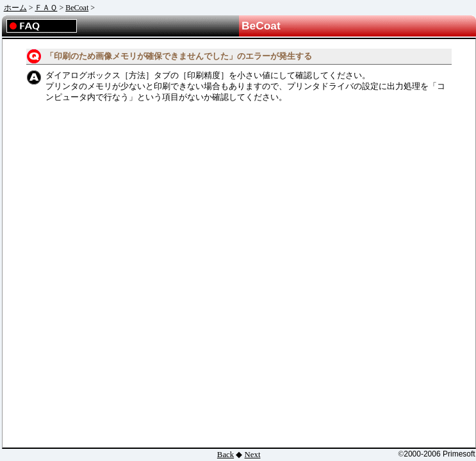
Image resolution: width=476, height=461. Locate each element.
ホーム (15, 8)
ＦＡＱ (46, 8)
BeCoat (77, 8)
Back (226, 455)
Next (253, 455)
